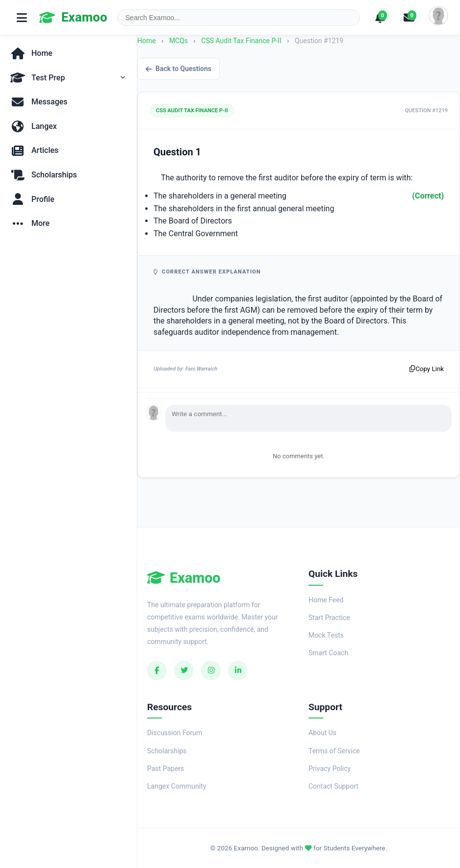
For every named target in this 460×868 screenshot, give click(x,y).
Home (147, 41)
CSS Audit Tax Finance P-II (242, 41)
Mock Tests (326, 635)
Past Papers (166, 769)
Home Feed (326, 600)
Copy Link (427, 369)
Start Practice (329, 618)
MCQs (179, 41)
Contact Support (333, 786)
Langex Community (177, 786)
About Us (322, 733)
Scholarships (167, 751)
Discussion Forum (175, 733)
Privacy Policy (330, 769)
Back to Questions (179, 69)
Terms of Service (334, 751)
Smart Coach (328, 653)
